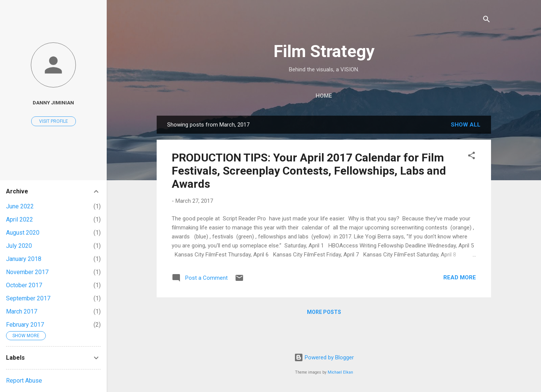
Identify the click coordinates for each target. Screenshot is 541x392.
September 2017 (28, 298)
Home (324, 96)
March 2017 (22, 311)
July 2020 (19, 246)
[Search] (487, 20)
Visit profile (54, 121)
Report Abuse (24, 381)
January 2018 (24, 259)
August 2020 (23, 233)
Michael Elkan (340, 372)
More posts (324, 312)
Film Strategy (324, 51)
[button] (471, 157)
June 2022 (20, 206)
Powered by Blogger (324, 357)
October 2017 (24, 285)
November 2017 (27, 272)
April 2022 (20, 219)
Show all (466, 125)
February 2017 (25, 325)
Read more (460, 277)
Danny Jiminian (53, 103)
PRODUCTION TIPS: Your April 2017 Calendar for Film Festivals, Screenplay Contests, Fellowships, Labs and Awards (309, 171)
